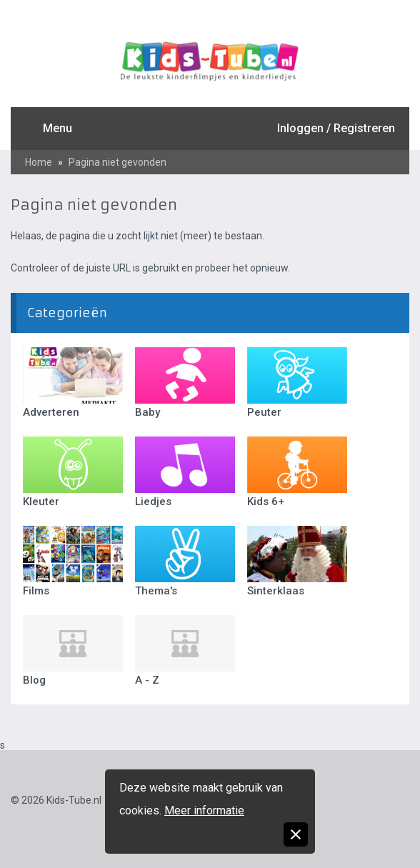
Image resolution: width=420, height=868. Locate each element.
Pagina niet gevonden (117, 162)
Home (39, 162)
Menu (57, 128)
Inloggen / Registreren (336, 128)
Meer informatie (204, 810)
